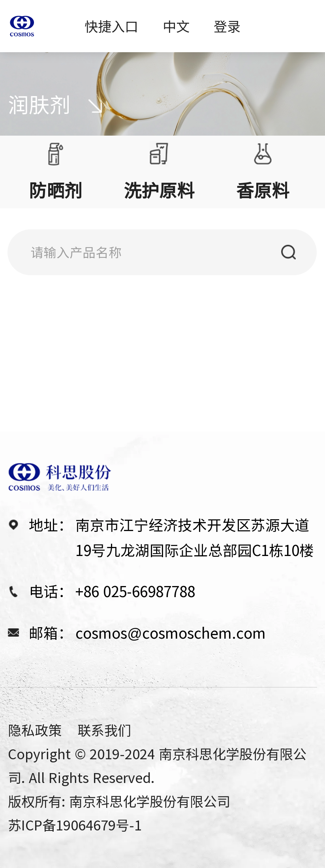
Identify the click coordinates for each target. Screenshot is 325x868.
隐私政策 (35, 730)
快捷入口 (111, 26)
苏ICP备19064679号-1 (75, 825)
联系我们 (104, 730)
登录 (227, 26)
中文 (176, 26)
